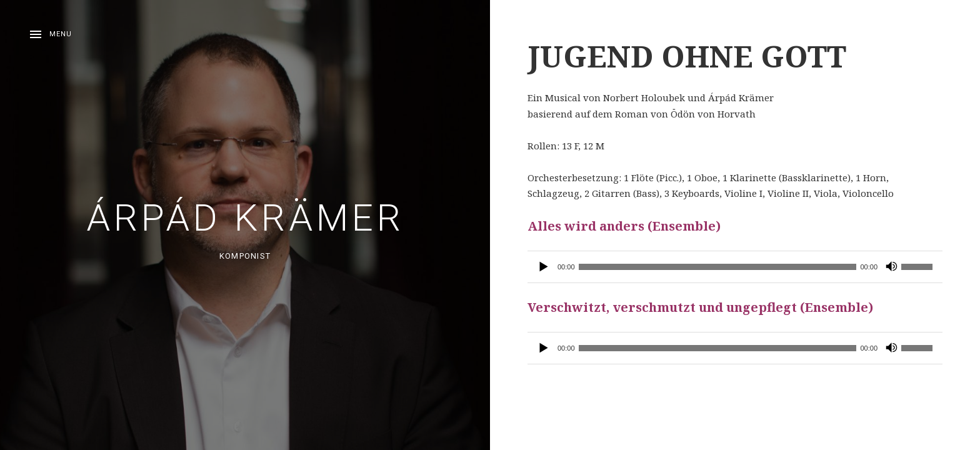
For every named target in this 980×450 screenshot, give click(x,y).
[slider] (718, 267)
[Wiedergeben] (544, 267)
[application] (735, 267)
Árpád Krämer (245, 218)
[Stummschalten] (891, 267)
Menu (61, 34)
